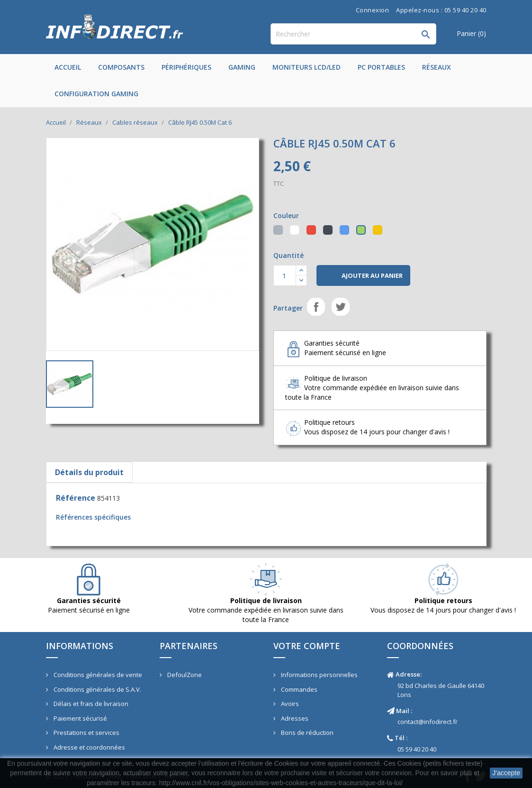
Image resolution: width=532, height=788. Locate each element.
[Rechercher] (353, 34)
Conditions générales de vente (97, 675)
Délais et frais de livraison (90, 704)
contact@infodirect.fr (428, 722)
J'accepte (506, 773)
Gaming (242, 67)
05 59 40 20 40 (417, 749)
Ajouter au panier (363, 276)
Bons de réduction (307, 733)
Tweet (341, 307)
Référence (76, 498)
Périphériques (186, 67)
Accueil (68, 67)
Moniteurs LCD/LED (307, 67)
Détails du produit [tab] (89, 472)
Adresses (294, 718)
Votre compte (307, 646)
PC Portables (381, 67)
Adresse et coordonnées (89, 747)
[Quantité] (285, 275)
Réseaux (437, 67)
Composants (121, 67)
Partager (316, 307)
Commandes (298, 689)
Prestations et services (86, 733)
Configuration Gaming (96, 94)
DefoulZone (184, 675)
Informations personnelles (319, 675)
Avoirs (289, 704)
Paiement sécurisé (80, 718)
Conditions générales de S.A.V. (97, 689)
